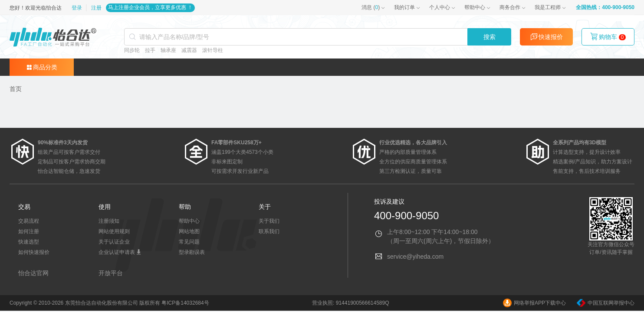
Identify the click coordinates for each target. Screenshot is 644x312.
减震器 (189, 50)
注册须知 (109, 221)
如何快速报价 (34, 252)
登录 (77, 8)
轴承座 (168, 50)
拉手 (150, 50)
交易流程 (29, 221)
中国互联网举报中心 (606, 303)
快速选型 (29, 242)
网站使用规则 (114, 231)
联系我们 (269, 231)
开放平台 (111, 273)
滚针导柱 (213, 50)
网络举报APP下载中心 (534, 303)
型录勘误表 (192, 252)
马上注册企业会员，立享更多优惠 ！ (150, 7)
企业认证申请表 (120, 252)
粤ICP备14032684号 (185, 303)
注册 (96, 8)
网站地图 (189, 231)
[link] (16, 89)
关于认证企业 (114, 242)
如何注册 (29, 231)
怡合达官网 (33, 273)
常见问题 (189, 242)
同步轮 (132, 50)
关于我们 (269, 221)
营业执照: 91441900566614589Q (350, 303)
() (371, 7)
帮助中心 (475, 7)
